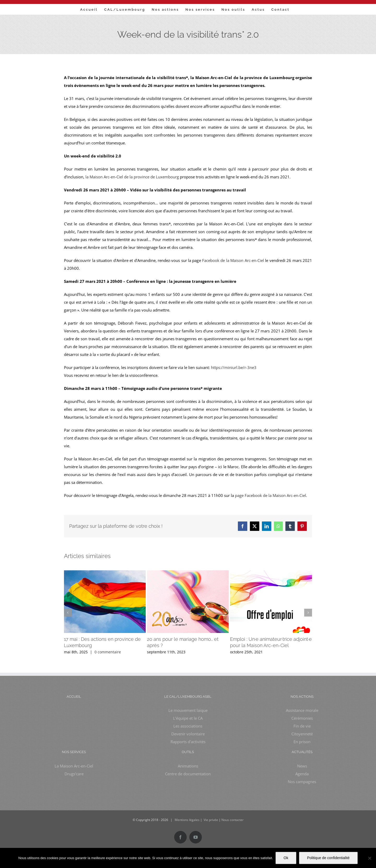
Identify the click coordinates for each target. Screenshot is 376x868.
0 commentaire (108, 652)
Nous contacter (233, 820)
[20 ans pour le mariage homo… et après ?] (188, 573)
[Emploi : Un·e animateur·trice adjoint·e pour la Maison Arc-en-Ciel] (271, 573)
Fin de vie (302, 726)
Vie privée (211, 820)
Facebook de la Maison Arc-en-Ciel (233, 260)
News (302, 766)
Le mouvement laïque (188, 710)
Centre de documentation (188, 774)
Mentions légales (187, 820)
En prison (302, 742)
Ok (286, 858)
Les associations (188, 726)
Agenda (302, 774)
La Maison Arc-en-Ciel (74, 766)
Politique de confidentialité (328, 858)
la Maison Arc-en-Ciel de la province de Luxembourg (132, 177)
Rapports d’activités (188, 742)
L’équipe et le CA (188, 718)
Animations (188, 766)
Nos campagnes (302, 782)
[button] (68, 613)
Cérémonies (302, 718)
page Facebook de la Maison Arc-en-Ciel (271, 495)
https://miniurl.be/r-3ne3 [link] (234, 367)
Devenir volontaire (188, 734)
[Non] (369, 858)
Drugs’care (74, 774)
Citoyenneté (302, 734)
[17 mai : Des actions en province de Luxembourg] (105, 573)
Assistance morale (302, 710)
